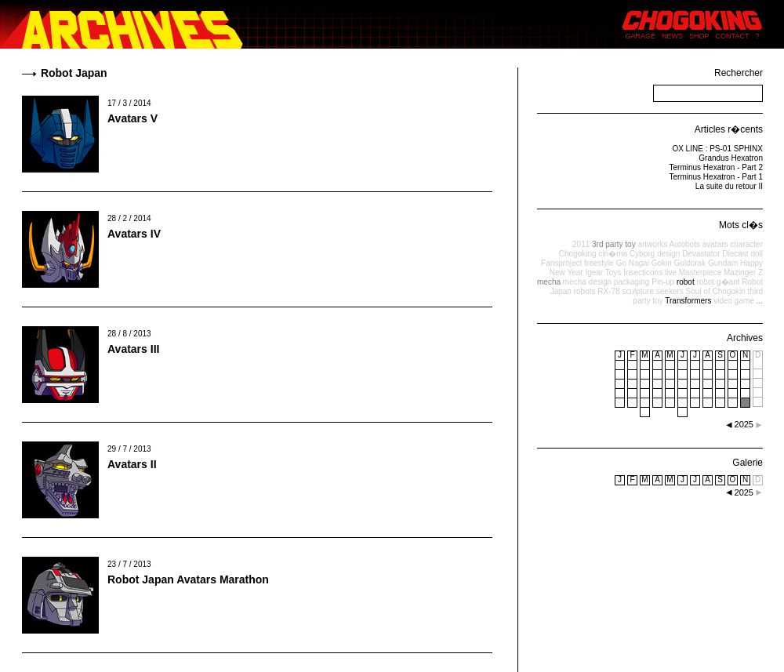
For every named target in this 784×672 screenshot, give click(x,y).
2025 (744, 492)
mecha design (587, 282)
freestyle (599, 263)
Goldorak (690, 263)
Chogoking (578, 254)
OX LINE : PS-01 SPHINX (717, 149)
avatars (715, 244)
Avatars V (132, 118)
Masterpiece (700, 272)
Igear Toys (603, 272)
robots (585, 291)
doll (757, 254)
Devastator (701, 254)
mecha (549, 282)
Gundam (723, 263)
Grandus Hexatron (731, 158)
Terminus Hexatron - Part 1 (717, 177)
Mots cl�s (741, 225)
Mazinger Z (743, 272)
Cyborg (642, 254)
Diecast (735, 254)
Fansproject (561, 263)
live (671, 272)
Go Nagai (633, 263)
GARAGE (641, 36)
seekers (670, 291)
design (668, 254)
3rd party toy (614, 244)
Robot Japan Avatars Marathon (188, 579)
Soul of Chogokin (716, 291)
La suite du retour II (729, 186)
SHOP (699, 36)
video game (734, 301)
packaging (632, 282)
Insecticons (643, 272)
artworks (652, 244)
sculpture (638, 291)
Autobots (684, 244)
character (746, 244)
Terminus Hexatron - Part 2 (717, 167)
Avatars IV (134, 234)
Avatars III (133, 349)
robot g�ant (718, 282)
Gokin (662, 263)
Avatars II (132, 464)
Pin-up (663, 282)
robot (686, 282)
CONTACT (733, 36)
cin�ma (613, 254)
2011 (581, 244)
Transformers (688, 301)
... (760, 301)
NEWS (672, 36)
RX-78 (608, 291)
